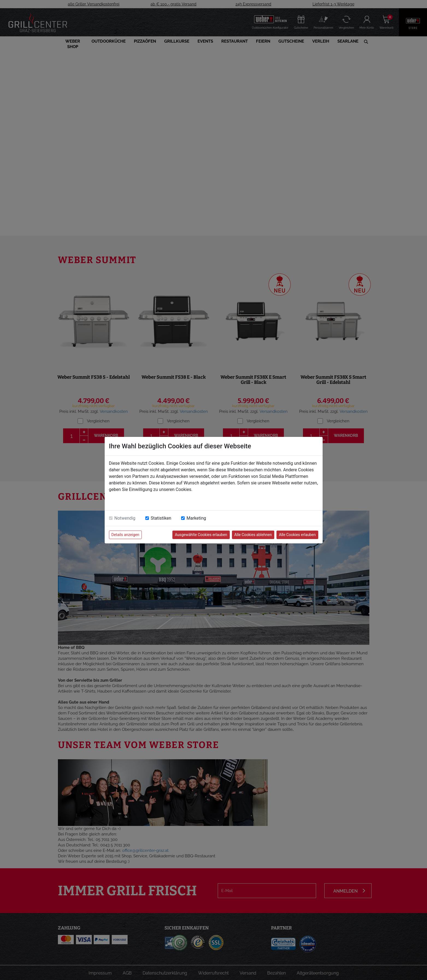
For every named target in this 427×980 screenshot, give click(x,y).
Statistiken (161, 518)
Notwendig (125, 518)
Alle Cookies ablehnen (253, 535)
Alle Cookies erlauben (297, 535)
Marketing (196, 518)
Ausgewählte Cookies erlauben (201, 535)
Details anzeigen (125, 535)
